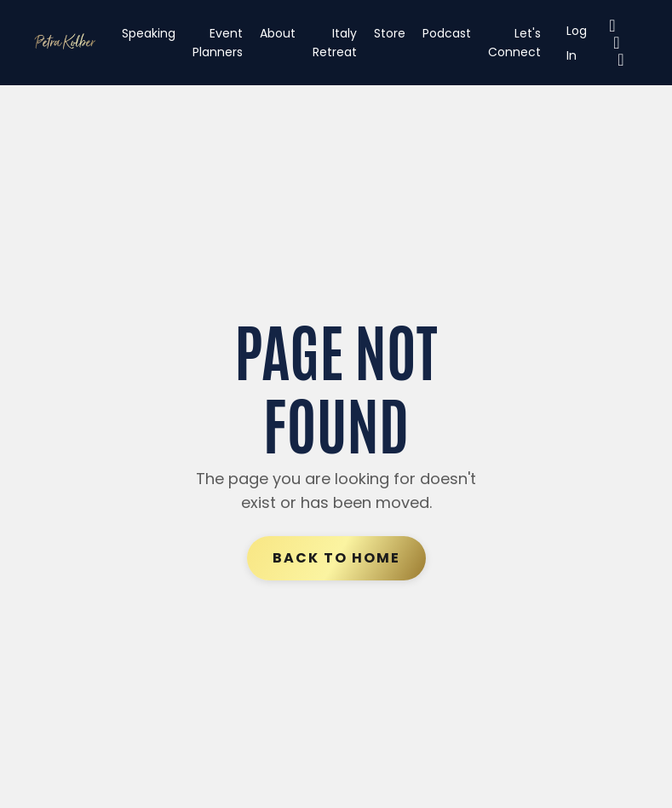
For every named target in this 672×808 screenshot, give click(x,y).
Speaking (149, 33)
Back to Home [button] (336, 558)
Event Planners (218, 43)
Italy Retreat (335, 43)
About (278, 33)
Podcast (447, 33)
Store (390, 33)
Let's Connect (514, 43)
